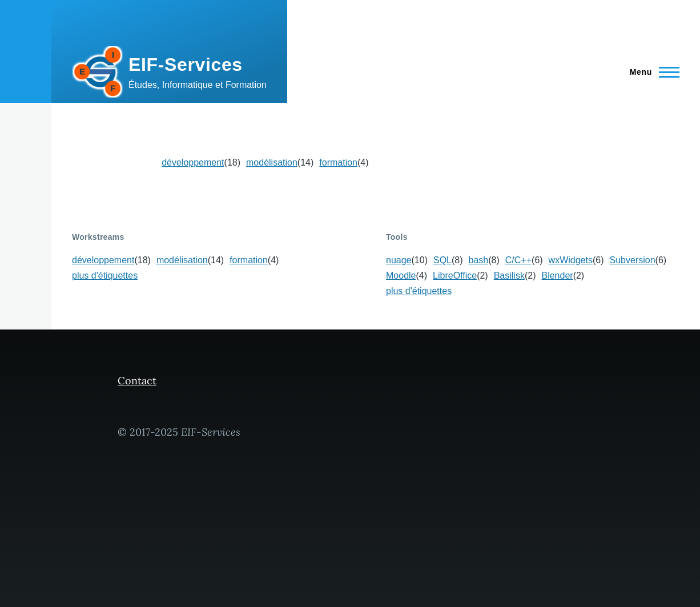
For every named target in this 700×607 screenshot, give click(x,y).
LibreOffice (455, 276)
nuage (399, 260)
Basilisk (509, 276)
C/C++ (518, 260)
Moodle (401, 276)
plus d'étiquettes (105, 276)
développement (193, 162)
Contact (137, 381)
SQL (442, 260)
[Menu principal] (651, 72)
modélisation (272, 162)
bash (479, 260)
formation (338, 162)
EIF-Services (186, 65)
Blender (557, 276)
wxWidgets (571, 260)
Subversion (633, 260)
